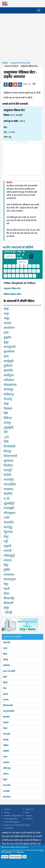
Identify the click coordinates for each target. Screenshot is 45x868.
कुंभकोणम (9, 352)
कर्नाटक (6, 723)
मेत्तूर (6, 537)
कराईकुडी (9, 361)
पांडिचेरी (6, 751)
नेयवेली (7, 475)
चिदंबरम (8, 409)
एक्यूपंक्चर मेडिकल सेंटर (12, 289)
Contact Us (30, 809)
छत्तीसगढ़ (6, 665)
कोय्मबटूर (9, 389)
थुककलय (8, 461)
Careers (7, 812)
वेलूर (6, 584)
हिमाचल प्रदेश (8, 705)
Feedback (29, 819)
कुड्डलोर (7, 337)
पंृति (6, 499)
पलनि (7, 518)
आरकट (7, 323)
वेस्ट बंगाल (7, 797)
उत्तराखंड (6, 791)
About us (7, 809)
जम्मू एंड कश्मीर (9, 711)
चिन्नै (6, 413)
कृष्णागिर (8, 371)
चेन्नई (6, 309)
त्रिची (6, 442)
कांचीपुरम (9, 375)
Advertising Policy (11, 819)
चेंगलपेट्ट (8, 399)
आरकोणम (9, 328)
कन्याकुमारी (10, 347)
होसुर (6, 608)
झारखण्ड (6, 717)
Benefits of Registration (13, 815)
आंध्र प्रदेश (7, 643)
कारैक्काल (9, 380)
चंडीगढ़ (6, 660)
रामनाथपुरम (10, 579)
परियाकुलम (9, 513)
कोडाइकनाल (10, 385)
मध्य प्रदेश (7, 734)
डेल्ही (5, 677)
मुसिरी (7, 570)
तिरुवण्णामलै (10, 456)
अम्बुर (7, 318)
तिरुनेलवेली (9, 446)
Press (27, 812)
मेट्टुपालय (8, 532)
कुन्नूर (6, 342)
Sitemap (29, 815)
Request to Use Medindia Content (17, 825)
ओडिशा (6, 745)
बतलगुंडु (8, 527)
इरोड (6, 333)
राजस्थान (6, 762)
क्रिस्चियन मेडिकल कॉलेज (12, 294)
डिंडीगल (8, 418)
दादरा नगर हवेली (9, 671)
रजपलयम (9, 575)
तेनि (6, 432)
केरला (5, 728)
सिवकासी (8, 603)
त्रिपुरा (5, 780)
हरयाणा (6, 700)
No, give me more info (15, 857)
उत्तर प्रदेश (7, 785)
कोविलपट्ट (9, 394)
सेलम (6, 594)
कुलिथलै (8, 366)
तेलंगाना (6, 774)
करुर (6, 356)
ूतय (6, 437)
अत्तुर (6, 314)
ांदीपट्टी (8, 612)
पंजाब (5, 757)
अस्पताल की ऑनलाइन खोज (20, 63)
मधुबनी (7, 546)
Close (25, 857)
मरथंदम (8, 560)
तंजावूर (7, 423)
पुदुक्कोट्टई (9, 503)
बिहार (5, 654)
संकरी (7, 589)
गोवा (5, 688)
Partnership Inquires (12, 822)
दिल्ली (5, 683)
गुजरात (6, 694)
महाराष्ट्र (6, 740)
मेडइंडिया (5, 63)
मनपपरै (7, 551)
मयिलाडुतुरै (9, 556)
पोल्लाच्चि (9, 522)
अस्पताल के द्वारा (10, 252)
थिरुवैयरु (8, 465)
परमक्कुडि (9, 508)
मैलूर (6, 565)
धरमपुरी (8, 470)
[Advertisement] (22, 37)
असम (5, 648)
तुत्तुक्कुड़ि (8, 427)
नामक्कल (8, 489)
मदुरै (6, 541)
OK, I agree (5, 857)
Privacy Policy (8, 852)
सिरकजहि (9, 598)
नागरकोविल (10, 484)
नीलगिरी (8, 494)
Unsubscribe (9, 828)
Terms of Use (20, 852)
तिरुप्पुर (7, 451)
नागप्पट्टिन (9, 480)
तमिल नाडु (7, 768)
